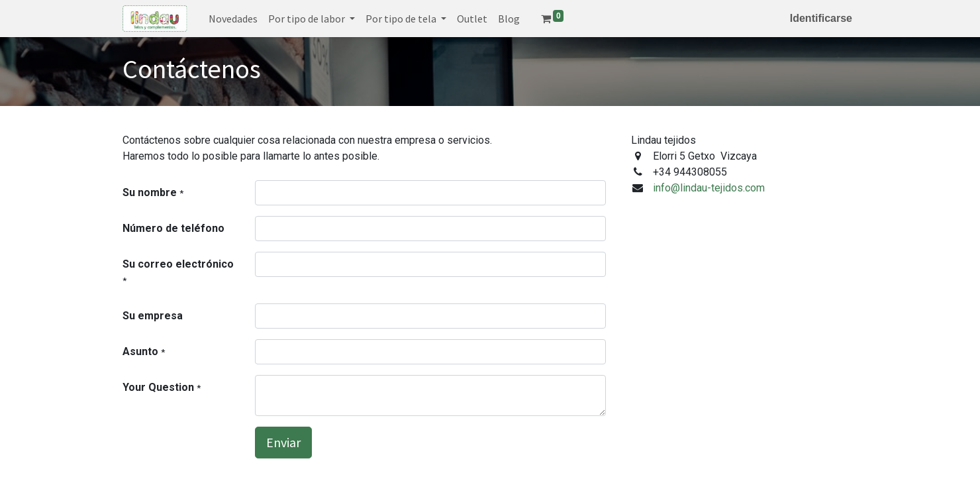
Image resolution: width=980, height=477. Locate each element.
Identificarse (821, 18)
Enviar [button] (283, 442)
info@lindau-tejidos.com (709, 188)
